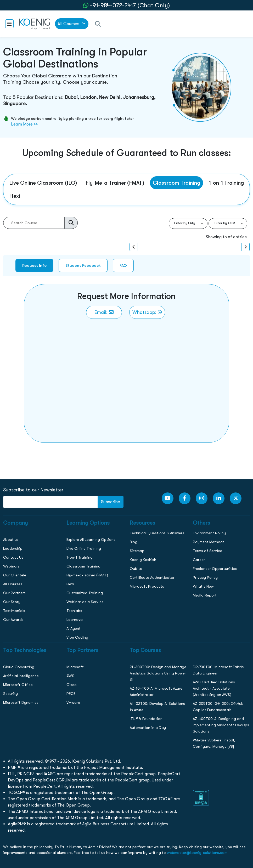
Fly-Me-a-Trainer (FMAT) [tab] (115, 183)
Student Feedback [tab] (83, 265)
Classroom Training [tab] (176, 183)
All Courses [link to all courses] (72, 24)
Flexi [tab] (15, 196)
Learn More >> (24, 124)
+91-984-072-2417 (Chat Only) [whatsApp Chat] (130, 5)
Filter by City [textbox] (185, 223)
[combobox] (188, 223)
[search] (71, 223)
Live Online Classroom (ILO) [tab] (43, 183)
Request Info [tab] (34, 265)
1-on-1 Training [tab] (226, 183)
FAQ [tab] (123, 265)
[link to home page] (34, 24)
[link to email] (104, 312)
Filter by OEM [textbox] (224, 223)
